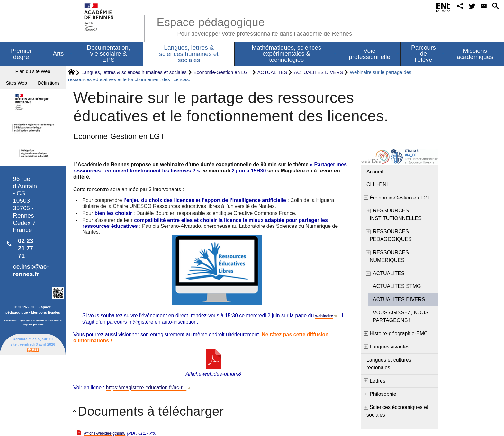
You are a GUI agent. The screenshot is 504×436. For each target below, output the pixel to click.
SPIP (41, 348)
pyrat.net (25, 344)
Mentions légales (46, 336)
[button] (452, 8)
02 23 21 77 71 (26, 271)
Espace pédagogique (254, 26)
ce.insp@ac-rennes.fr (31, 293)
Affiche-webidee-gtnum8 (112, 433)
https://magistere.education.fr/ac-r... (146, 388)
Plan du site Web (33, 73)
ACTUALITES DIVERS (319, 72)
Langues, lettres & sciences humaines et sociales (134, 72)
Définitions (33, 104)
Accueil (375, 172)
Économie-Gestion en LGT (222, 72)
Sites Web (33, 89)
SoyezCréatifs (53, 344)
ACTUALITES (272, 72)
